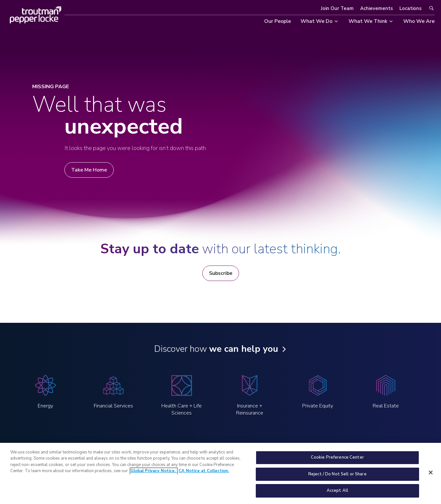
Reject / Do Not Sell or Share (337, 477)
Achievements (377, 8)
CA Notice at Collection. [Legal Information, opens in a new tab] (204, 474)
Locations (411, 8)
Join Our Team (337, 8)
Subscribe (221, 273)
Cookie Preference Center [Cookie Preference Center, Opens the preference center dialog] (337, 461)
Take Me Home (89, 170)
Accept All (337, 494)
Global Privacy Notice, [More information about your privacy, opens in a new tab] (154, 474)
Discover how (216, 349)
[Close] (431, 476)
